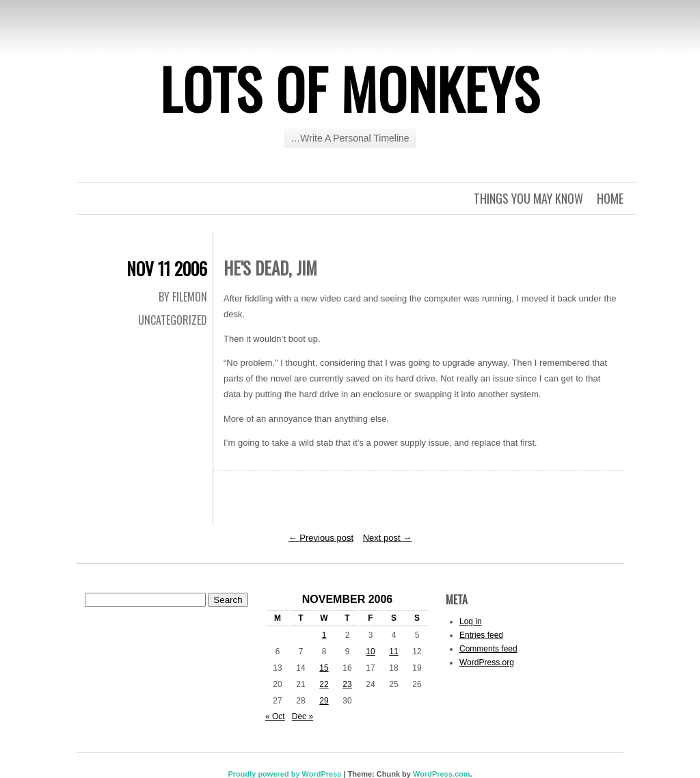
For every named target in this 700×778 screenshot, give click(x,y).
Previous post (321, 538)
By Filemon (183, 297)
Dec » (302, 716)
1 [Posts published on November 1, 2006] (324, 635)
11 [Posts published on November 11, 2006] (393, 652)
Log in (471, 621)
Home (610, 198)
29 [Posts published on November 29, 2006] (324, 701)
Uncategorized (173, 320)
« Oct (275, 716)
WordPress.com (442, 774)
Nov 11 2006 (167, 268)
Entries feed (481, 635)
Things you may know (528, 198)
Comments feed (488, 649)
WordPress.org (487, 662)
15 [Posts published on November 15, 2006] (324, 668)
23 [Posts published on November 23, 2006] (347, 684)
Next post (388, 538)
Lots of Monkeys (350, 88)
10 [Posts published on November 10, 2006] (370, 652)
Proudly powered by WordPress (284, 774)
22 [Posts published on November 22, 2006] (324, 684)
